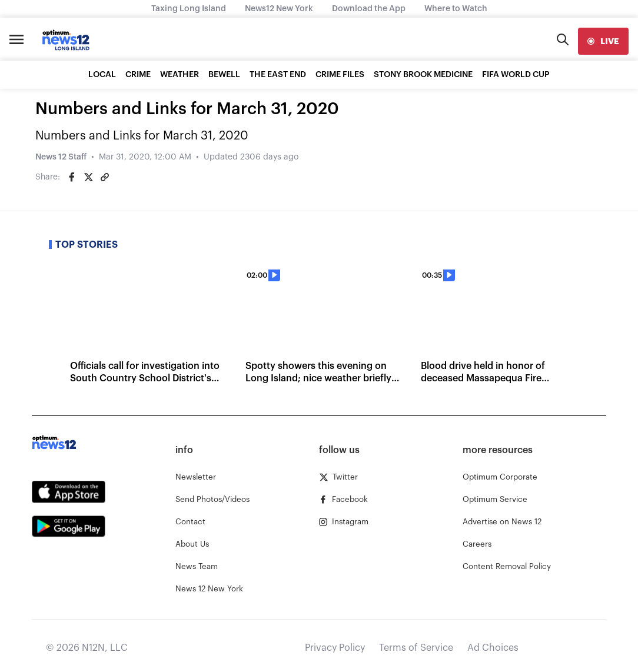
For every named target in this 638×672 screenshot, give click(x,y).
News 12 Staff (61, 157)
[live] (603, 41)
